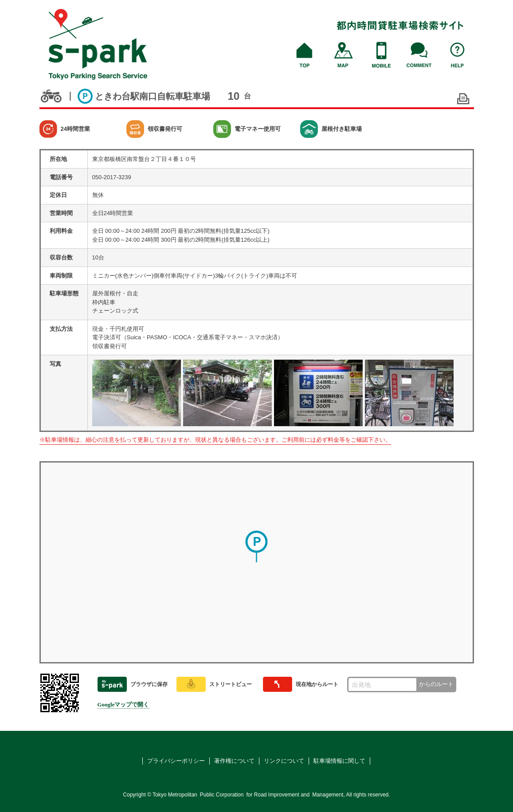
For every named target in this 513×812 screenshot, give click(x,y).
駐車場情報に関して (339, 761)
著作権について (234, 761)
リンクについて (284, 761)
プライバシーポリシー (176, 761)
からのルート (436, 684)
